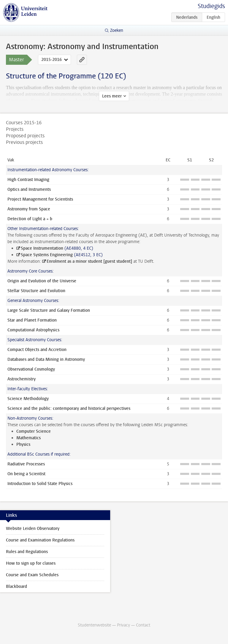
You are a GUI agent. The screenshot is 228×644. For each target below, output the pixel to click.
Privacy (123, 625)
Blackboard (16, 586)
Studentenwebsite (94, 625)
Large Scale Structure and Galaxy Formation (49, 310)
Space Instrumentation (42, 248)
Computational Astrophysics (33, 330)
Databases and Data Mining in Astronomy (46, 359)
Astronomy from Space (29, 209)
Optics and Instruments (29, 189)
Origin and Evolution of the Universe (42, 281)
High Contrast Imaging (28, 180)
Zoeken (117, 30)
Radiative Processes (26, 464)
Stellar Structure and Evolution (36, 291)
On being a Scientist (26, 474)
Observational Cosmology (31, 369)
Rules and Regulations (27, 552)
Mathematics (28, 438)
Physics (23, 444)
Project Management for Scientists (40, 199)
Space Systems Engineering (47, 255)
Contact (143, 625)
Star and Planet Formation (32, 320)
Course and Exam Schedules (32, 575)
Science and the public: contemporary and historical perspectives (69, 408)
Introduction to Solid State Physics (40, 484)
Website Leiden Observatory (33, 529)
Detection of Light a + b (30, 219)
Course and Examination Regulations (40, 540)
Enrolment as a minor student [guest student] (89, 261)
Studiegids (211, 6)
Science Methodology (28, 399)
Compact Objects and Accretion (37, 350)
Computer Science (34, 431)
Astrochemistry (22, 379)
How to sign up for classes (31, 563)
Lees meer (112, 96)
